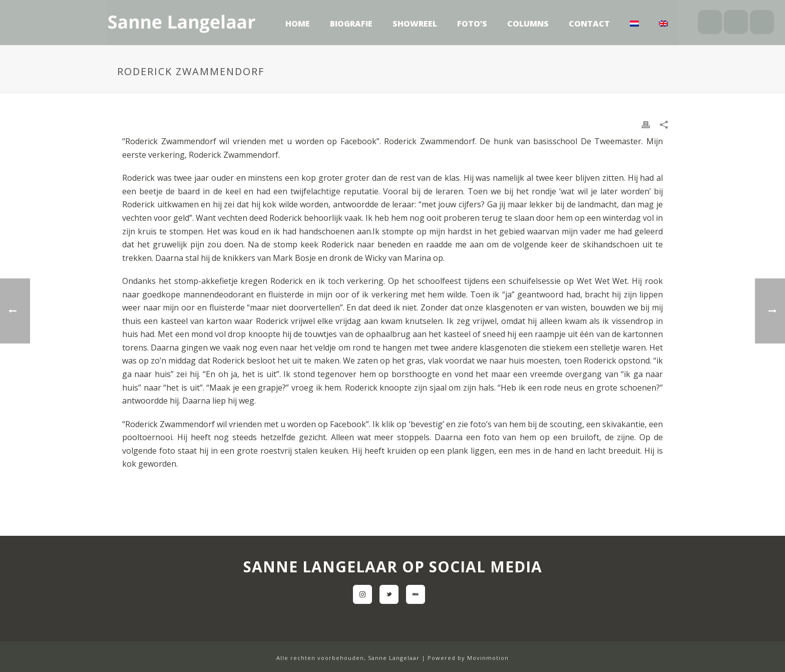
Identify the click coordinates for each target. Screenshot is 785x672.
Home (298, 24)
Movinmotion (488, 658)
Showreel (415, 24)
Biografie (351, 24)
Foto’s (472, 24)
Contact (589, 24)
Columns (528, 24)
